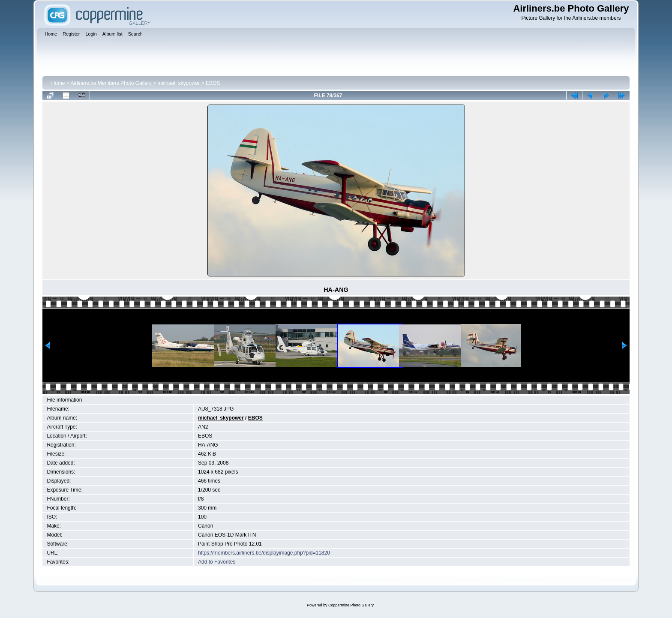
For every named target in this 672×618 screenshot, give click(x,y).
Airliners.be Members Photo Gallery (111, 83)
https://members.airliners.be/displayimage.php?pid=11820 (264, 553)
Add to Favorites (217, 562)
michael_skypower (179, 83)
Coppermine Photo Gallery (351, 605)
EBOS (213, 83)
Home (58, 83)
